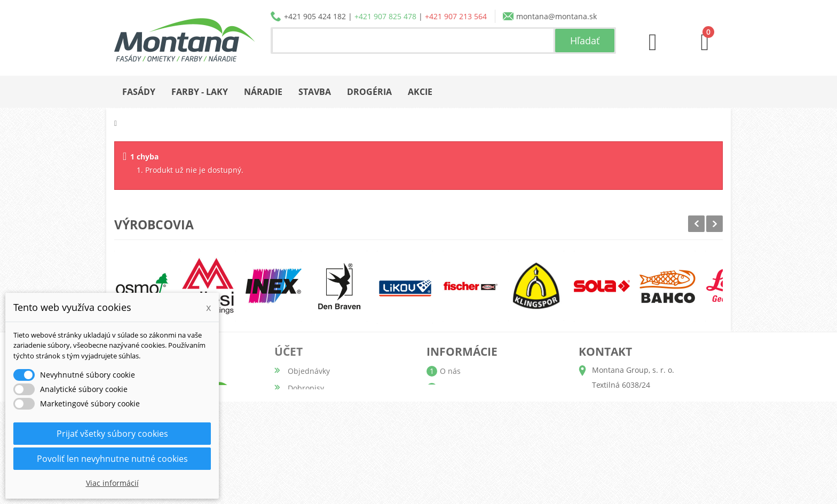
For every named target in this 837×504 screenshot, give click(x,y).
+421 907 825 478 (385, 16)
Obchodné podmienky (479, 422)
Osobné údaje (313, 422)
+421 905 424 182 (315, 16)
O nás (450, 371)
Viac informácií (112, 483)
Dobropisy (306, 388)
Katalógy (455, 388)
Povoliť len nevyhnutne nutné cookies (112, 459)
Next (714, 224)
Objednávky (309, 371)
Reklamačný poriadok (478, 439)
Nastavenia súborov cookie (335, 456)
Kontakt (453, 456)
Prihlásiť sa (307, 473)
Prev (696, 224)
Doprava (455, 405)
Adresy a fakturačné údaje (335, 405)
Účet (289, 351)
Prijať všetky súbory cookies (112, 434)
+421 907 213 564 (456, 16)
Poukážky (304, 439)
